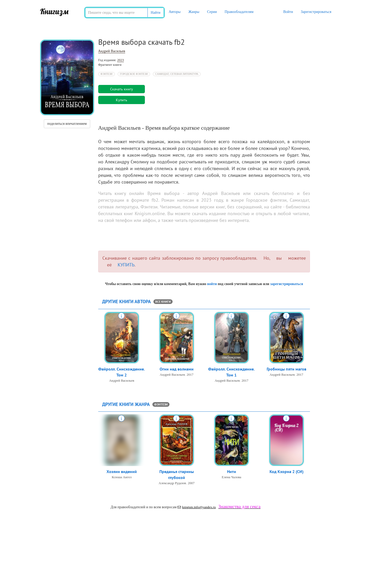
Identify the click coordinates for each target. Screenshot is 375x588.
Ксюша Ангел (122, 477)
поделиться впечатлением (67, 124)
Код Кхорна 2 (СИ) (286, 471)
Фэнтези (107, 74)
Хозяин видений (122, 471)
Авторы (175, 12)
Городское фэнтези (134, 74)
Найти (156, 13)
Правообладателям (239, 12)
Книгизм (54, 11)
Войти (288, 12)
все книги (163, 302)
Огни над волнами (177, 369)
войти (212, 284)
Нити (232, 471)
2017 (190, 375)
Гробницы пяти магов (286, 369)
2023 (121, 60)
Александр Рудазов (172, 483)
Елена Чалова (232, 477)
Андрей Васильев (112, 51)
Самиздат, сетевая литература (177, 74)
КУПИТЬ (126, 265)
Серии (212, 12)
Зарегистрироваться (316, 12)
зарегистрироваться (286, 284)
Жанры (194, 12)
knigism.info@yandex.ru (197, 507)
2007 (191, 483)
